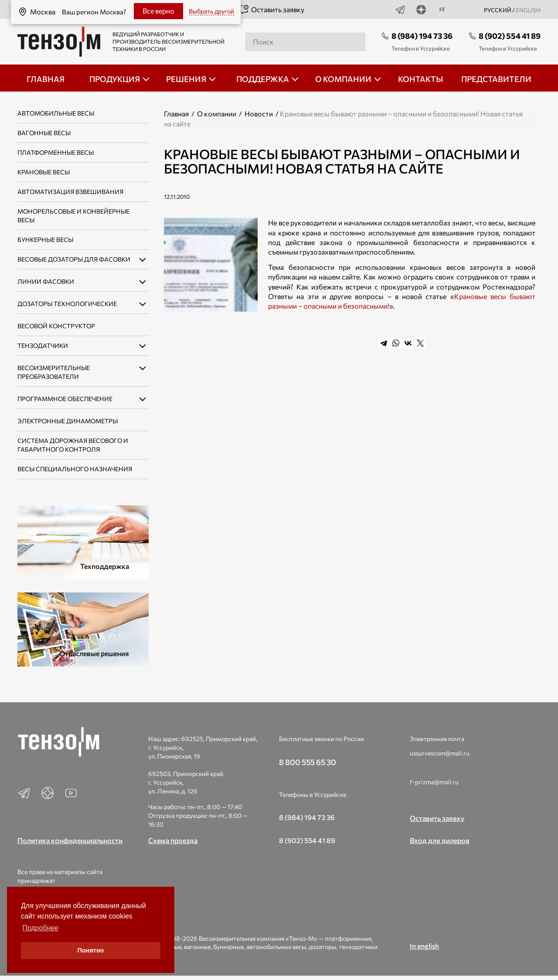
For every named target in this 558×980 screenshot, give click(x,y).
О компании (217, 114)
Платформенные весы (56, 152)
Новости (259, 114)
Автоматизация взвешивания (70, 192)
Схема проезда (173, 840)
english (528, 10)
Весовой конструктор (56, 326)
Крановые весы (44, 172)
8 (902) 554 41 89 (510, 36)
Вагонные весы (44, 133)
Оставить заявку (271, 10)
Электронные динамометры (68, 421)
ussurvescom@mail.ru (440, 753)
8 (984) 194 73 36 (422, 36)
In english (424, 946)
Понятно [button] (91, 950)
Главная (176, 114)
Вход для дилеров (440, 840)
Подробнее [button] (40, 928)
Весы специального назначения (75, 469)
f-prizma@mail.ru (434, 782)
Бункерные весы (45, 240)
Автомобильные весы (56, 113)
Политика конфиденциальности (70, 840)
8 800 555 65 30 (308, 762)
